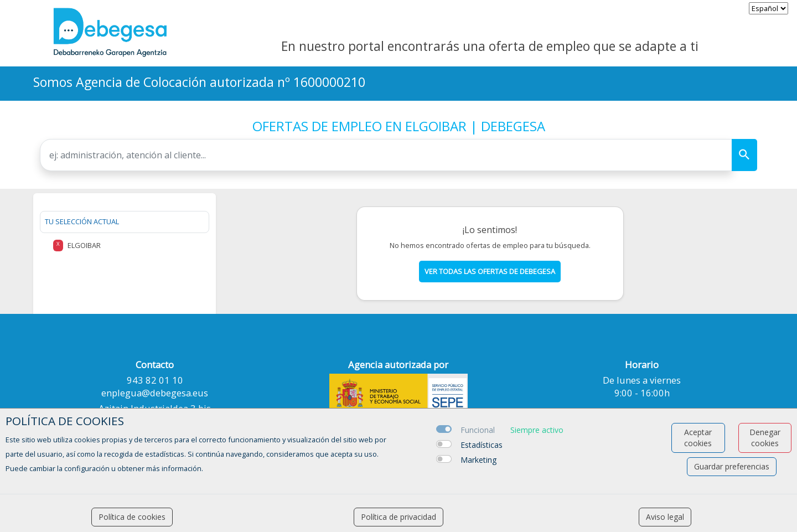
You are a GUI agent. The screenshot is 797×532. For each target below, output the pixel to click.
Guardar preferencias (732, 466)
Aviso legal (665, 517)
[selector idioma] (768, 8)
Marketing (478, 460)
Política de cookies (132, 517)
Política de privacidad (398, 517)
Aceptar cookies (698, 438)
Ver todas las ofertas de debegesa (490, 271)
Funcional (478, 430)
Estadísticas (482, 445)
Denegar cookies (765, 438)
